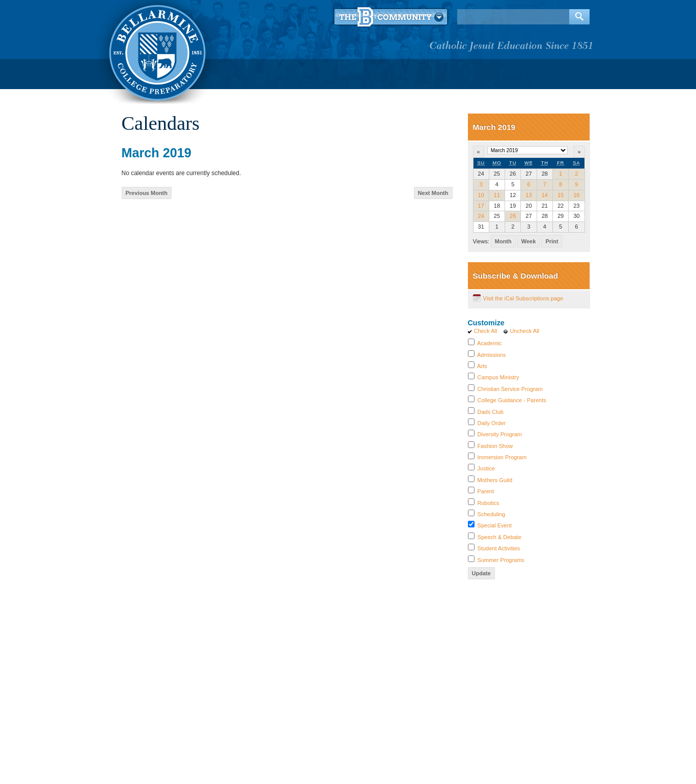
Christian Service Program (510, 389)
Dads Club (491, 412)
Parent (486, 491)
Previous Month (147, 193)
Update (481, 573)
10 (481, 195)
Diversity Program (500, 434)
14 (545, 195)
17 (481, 206)
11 (497, 195)
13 (528, 195)
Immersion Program (502, 457)
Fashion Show (495, 446)
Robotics (489, 503)
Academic (489, 343)
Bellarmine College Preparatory (156, 51)
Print (552, 241)
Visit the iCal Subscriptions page (523, 298)
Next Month (433, 193)
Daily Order (492, 423)
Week (529, 241)
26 (513, 216)
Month (503, 241)
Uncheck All (524, 331)
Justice (486, 468)
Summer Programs (501, 560)
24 (481, 216)
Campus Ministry (498, 377)
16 (576, 195)
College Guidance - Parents (512, 400)
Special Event (495, 525)
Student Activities (499, 548)
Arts (482, 366)
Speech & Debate (499, 537)
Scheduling (491, 514)
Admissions (491, 355)
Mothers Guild (495, 480)
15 (561, 195)
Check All (486, 331)
